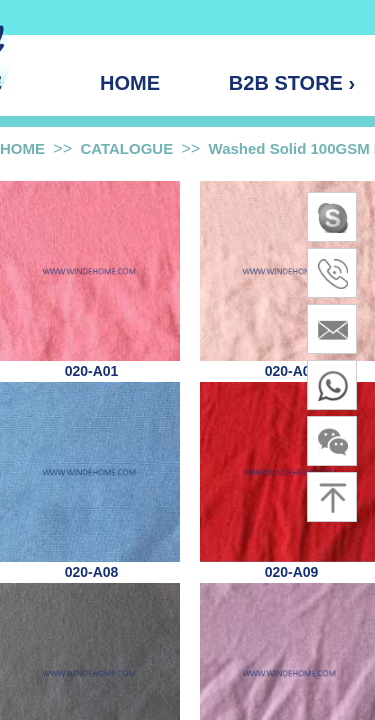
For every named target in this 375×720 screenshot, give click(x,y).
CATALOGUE (126, 148)
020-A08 (92, 572)
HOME (22, 148)
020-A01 (92, 371)
